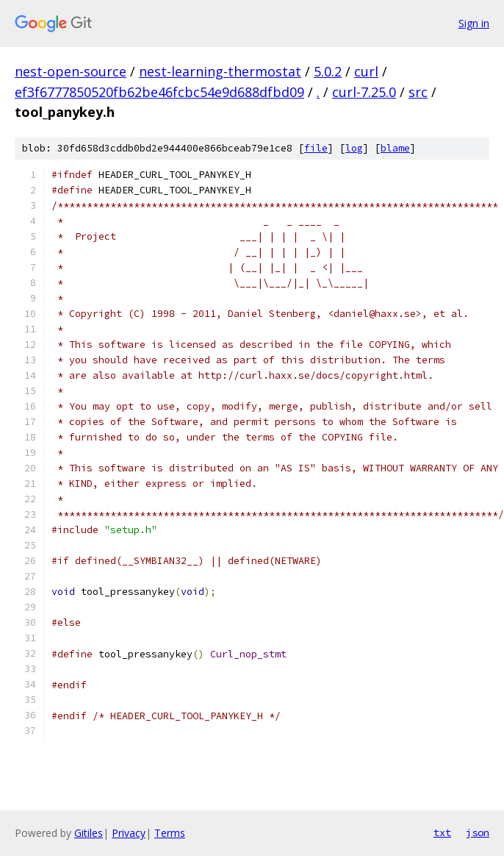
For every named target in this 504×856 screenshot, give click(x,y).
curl (366, 71)
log (354, 148)
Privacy (129, 833)
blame (395, 148)
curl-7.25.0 (364, 92)
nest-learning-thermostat (220, 71)
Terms (170, 833)
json (478, 832)
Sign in (474, 23)
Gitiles (89, 833)
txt (442, 832)
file (316, 148)
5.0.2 (328, 71)
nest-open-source (71, 71)
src (418, 92)
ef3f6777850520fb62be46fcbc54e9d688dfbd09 (159, 92)
